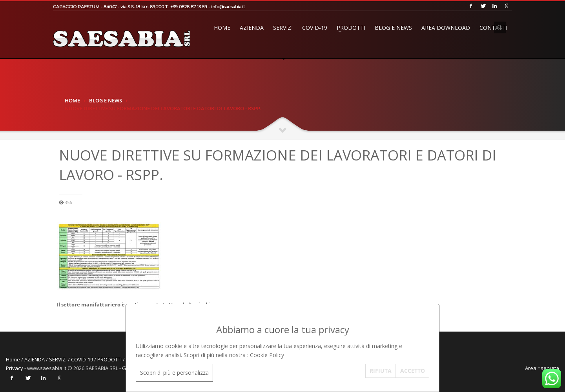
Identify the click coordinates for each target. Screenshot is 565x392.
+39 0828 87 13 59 (189, 7)
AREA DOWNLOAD (446, 28)
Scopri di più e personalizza (174, 373)
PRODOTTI (351, 28)
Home (222, 28)
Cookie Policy (267, 355)
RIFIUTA (381, 371)
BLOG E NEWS (393, 28)
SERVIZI (283, 28)
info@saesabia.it (228, 7)
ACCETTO (413, 371)
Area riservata (542, 368)
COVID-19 (315, 28)
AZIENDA (252, 28)
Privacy (15, 368)
